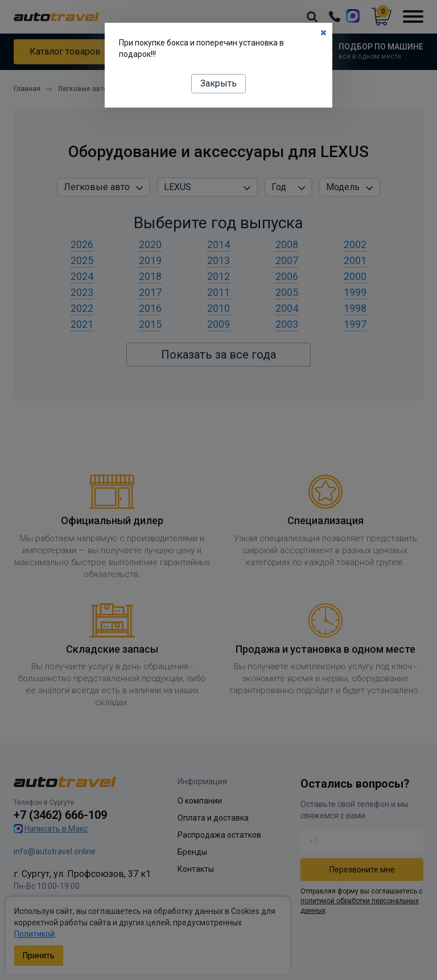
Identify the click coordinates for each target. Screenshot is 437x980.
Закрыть (218, 83)
